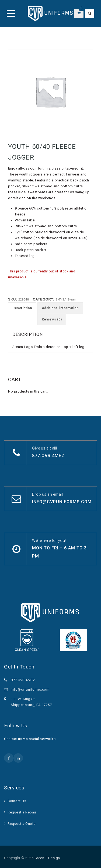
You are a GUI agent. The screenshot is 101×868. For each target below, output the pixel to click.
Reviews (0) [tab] (52, 319)
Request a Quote (22, 824)
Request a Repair (22, 812)
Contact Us (17, 801)
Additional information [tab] (60, 308)
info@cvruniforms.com (62, 502)
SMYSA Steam (66, 299)
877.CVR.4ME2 (48, 456)
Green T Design (47, 858)
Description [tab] (22, 308)
